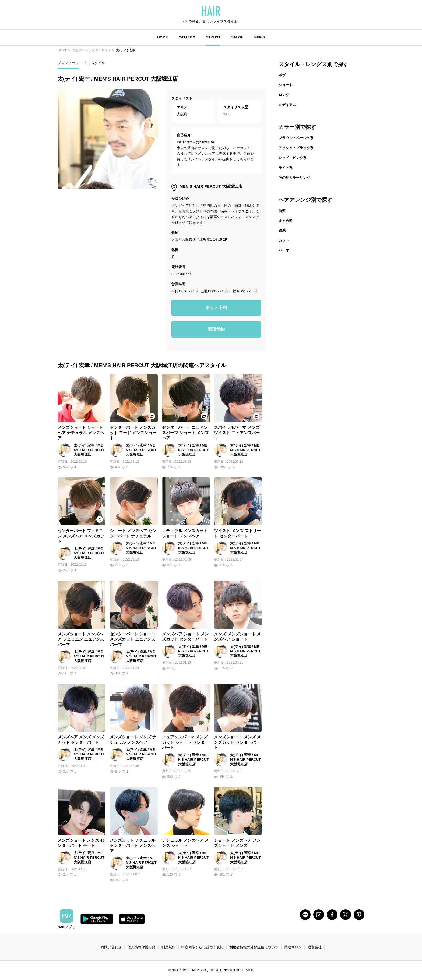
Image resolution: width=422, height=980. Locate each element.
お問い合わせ (111, 947)
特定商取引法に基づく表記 (202, 947)
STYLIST (213, 37)
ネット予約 (216, 308)
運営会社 (315, 947)
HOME (162, 37)
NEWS (260, 37)
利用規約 (168, 947)
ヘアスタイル (94, 63)
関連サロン (293, 947)
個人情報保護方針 (142, 947)
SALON (237, 37)
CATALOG (187, 37)
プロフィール (68, 63)
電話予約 (216, 329)
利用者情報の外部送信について (254, 947)
